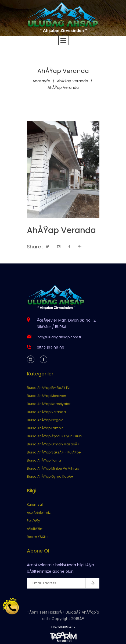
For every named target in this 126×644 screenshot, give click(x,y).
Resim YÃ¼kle (38, 537)
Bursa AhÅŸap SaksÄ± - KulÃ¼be (54, 452)
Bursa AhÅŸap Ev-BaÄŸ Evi (49, 388)
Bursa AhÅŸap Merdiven (46, 396)
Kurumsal (35, 504)
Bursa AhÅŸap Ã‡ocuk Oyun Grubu (55, 436)
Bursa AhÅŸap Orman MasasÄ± (53, 444)
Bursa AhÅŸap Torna (44, 460)
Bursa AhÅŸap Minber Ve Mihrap (53, 468)
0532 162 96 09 (51, 348)
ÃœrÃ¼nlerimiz (39, 513)
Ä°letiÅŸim (35, 529)
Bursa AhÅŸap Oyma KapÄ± (50, 476)
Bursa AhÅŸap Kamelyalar (49, 404)
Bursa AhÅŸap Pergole (45, 420)
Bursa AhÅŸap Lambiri (45, 428)
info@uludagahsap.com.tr (59, 337)
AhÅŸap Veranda (73, 81)
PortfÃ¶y (33, 521)
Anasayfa (41, 81)
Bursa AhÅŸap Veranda (46, 412)
